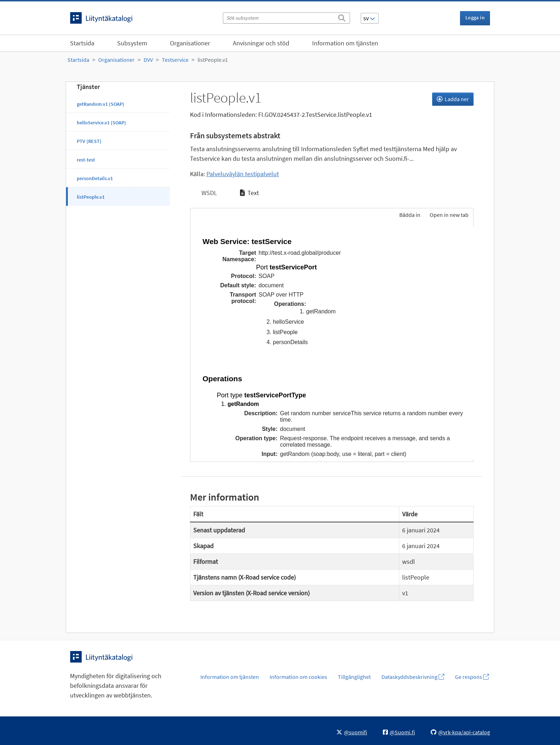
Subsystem (132, 43)
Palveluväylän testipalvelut (243, 174)
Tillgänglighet (354, 677)
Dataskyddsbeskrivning (413, 677)
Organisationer (190, 43)
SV (369, 19)
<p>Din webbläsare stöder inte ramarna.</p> (332, 343)
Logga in (475, 18)
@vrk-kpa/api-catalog (460, 732)
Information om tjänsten (345, 43)
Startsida (82, 43)
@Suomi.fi (399, 732)
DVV (148, 60)
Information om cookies (298, 677)
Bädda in (409, 215)
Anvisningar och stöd (261, 43)
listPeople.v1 (213, 60)
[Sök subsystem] (286, 18)
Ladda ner (453, 99)
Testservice (175, 60)
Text (249, 193)
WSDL (209, 193)
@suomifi (352, 732)
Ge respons (472, 677)
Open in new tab (449, 215)
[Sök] (342, 17)
